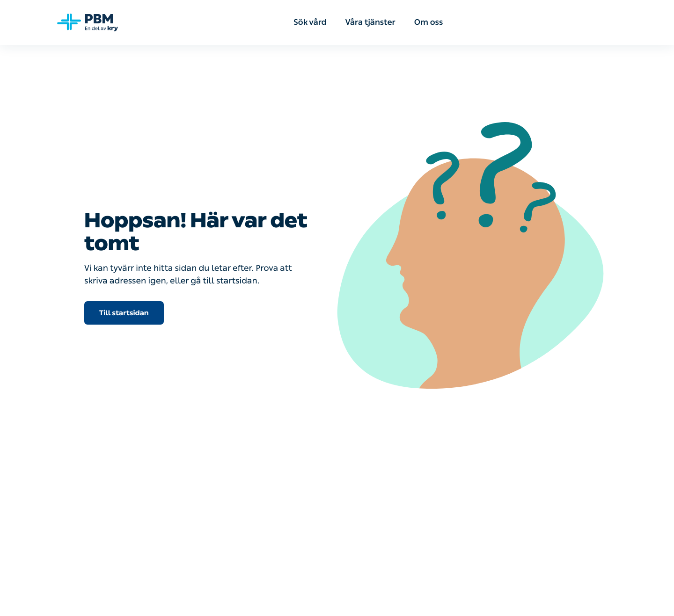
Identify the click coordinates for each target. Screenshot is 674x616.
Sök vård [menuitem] (310, 22)
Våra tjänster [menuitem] (370, 22)
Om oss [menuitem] (429, 22)
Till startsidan (124, 313)
